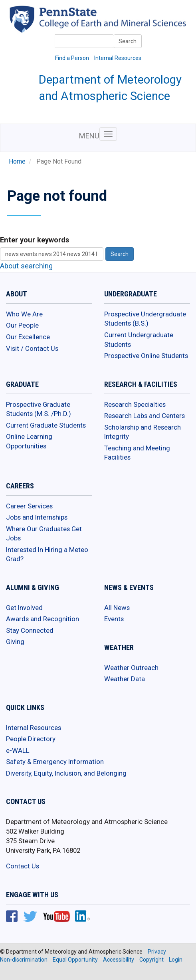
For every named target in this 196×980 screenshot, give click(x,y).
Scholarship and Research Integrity (143, 432)
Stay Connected (30, 630)
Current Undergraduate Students (139, 340)
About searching (26, 266)
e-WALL (18, 750)
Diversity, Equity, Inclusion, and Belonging (66, 773)
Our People (22, 325)
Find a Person (72, 58)
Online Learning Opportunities (29, 441)
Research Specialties (135, 404)
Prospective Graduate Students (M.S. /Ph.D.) (39, 409)
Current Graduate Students (46, 425)
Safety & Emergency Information (55, 762)
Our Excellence (28, 337)
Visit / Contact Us (32, 348)
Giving (15, 642)
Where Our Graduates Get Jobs (44, 534)
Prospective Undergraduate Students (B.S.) (145, 319)
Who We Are (24, 314)
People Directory (31, 739)
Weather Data (125, 679)
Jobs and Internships (37, 517)
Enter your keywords (35, 240)
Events (114, 619)
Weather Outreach (131, 668)
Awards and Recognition (43, 619)
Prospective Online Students (146, 356)
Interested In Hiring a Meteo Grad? (47, 554)
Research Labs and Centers (145, 416)
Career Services (29, 506)
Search (128, 41)
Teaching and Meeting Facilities (137, 453)
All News (117, 608)
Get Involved (24, 608)
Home (17, 162)
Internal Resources (118, 58)
